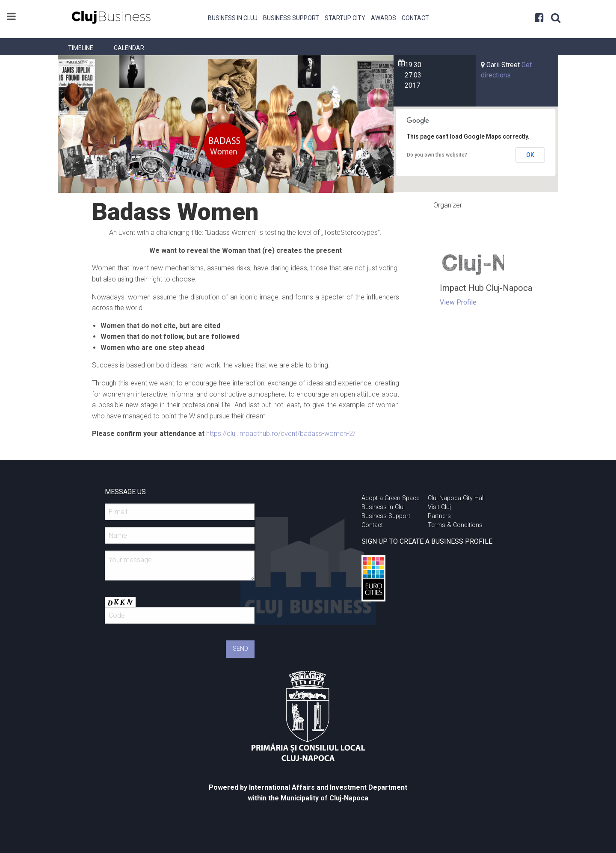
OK (530, 155)
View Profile (458, 302)
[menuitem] (233, 17)
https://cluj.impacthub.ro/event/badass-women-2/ (281, 434)
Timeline (81, 48)
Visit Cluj (439, 507)
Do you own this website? (437, 155)
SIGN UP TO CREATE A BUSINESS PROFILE (427, 541)
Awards (384, 18)
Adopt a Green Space (390, 498)
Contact (415, 18)
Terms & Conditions (455, 525)
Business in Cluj (233, 18)
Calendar (129, 48)
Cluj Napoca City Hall (456, 498)
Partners (439, 516)
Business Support (291, 18)
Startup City (345, 18)
